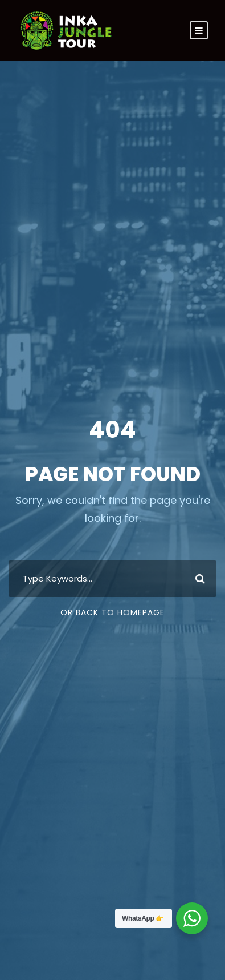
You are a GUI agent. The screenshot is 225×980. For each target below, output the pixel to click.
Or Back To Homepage (113, 612)
